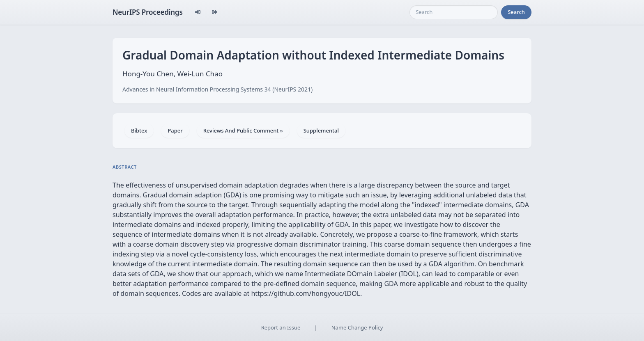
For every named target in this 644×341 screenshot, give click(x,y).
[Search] (454, 12)
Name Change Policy (357, 327)
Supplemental (321, 130)
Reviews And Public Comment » (243, 130)
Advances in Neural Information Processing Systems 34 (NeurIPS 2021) (217, 89)
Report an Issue (281, 327)
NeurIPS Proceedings (148, 12)
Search (516, 12)
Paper (175, 130)
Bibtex (139, 130)
